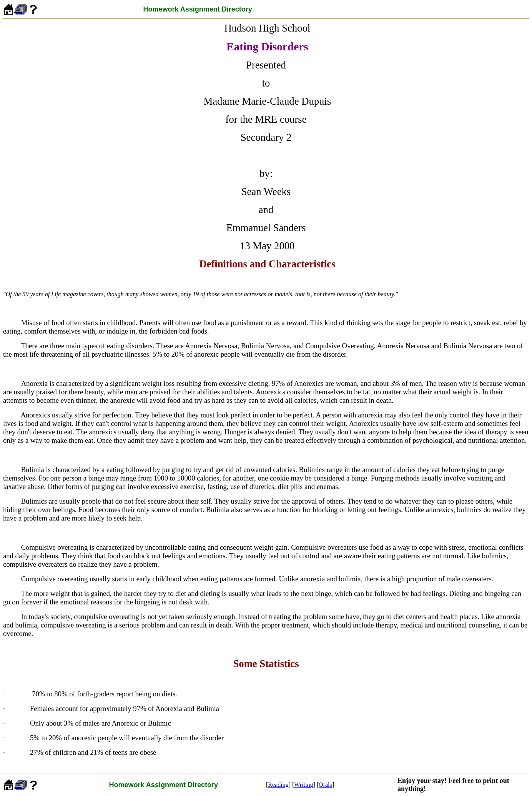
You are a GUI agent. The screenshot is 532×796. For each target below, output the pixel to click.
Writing (303, 785)
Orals (325, 785)
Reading (278, 785)
